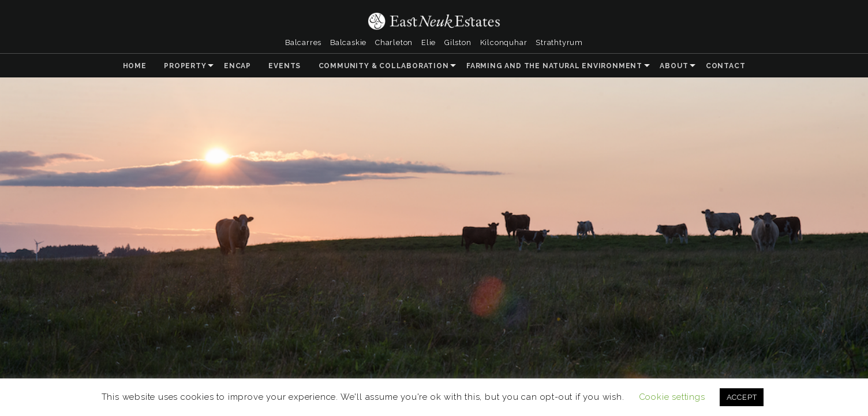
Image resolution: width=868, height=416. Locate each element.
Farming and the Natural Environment (554, 66)
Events (285, 66)
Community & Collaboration (384, 66)
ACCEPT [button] (742, 397)
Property (185, 66)
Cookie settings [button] (672, 397)
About (674, 66)
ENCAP (237, 66)
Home (135, 66)
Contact (726, 66)
